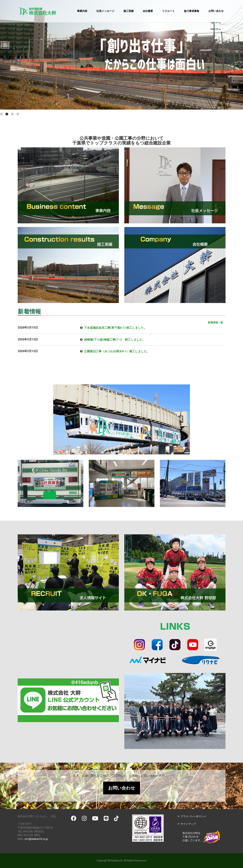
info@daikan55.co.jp (36, 839)
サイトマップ (188, 824)
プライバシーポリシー (193, 816)
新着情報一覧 (215, 323)
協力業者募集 (192, 11)
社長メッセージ (105, 11)
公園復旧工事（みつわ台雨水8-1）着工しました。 (117, 351)
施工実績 (129, 11)
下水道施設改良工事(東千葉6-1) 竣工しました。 (115, 328)
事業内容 (82, 11)
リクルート (168, 11)
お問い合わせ (216, 11)
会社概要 (148, 11)
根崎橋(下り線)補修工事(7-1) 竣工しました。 (115, 340)
